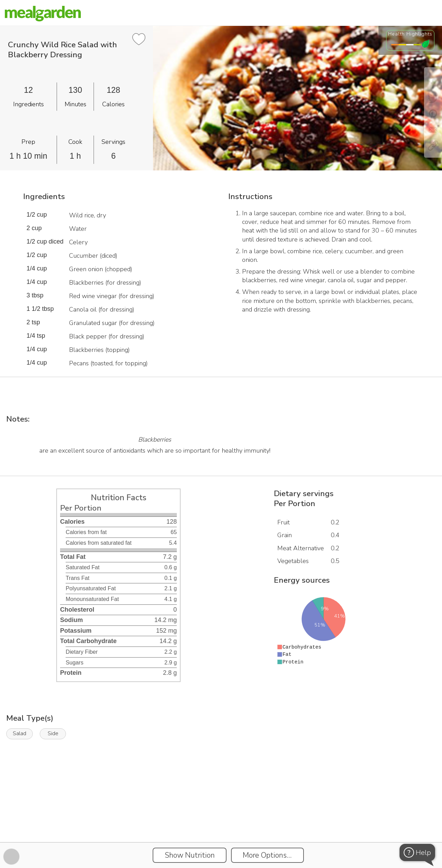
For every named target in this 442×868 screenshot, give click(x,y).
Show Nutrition (190, 855)
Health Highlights (410, 34)
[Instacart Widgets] (221, 818)
